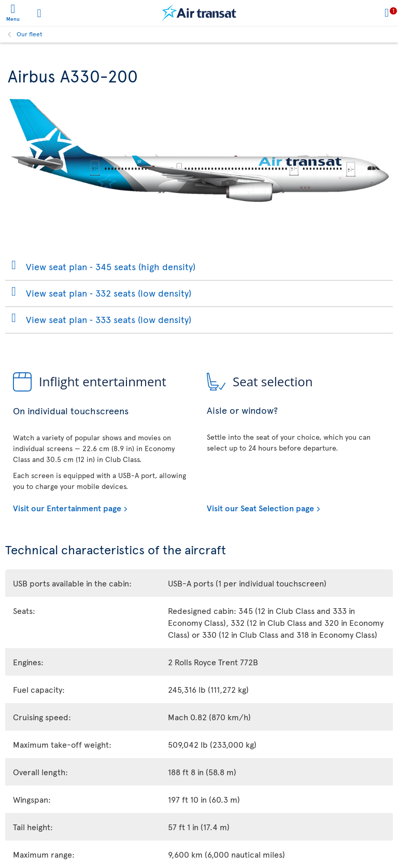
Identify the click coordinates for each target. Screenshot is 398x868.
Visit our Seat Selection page (260, 508)
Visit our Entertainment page (67, 508)
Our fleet (30, 34)
